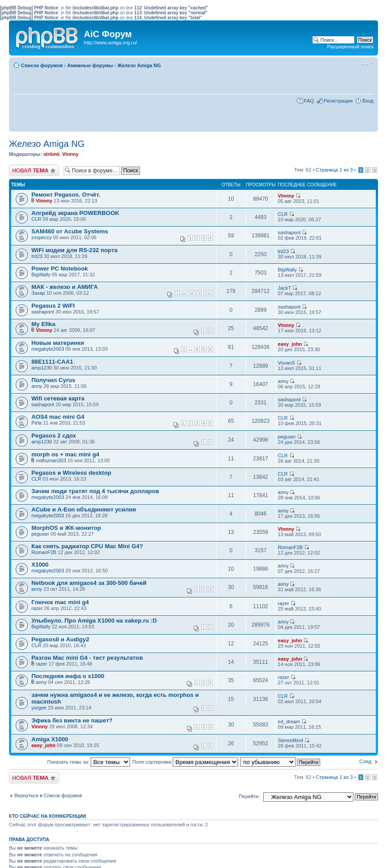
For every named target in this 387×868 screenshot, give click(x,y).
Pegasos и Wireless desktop (71, 473)
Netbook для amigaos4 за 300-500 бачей (89, 583)
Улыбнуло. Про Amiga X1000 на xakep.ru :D (94, 621)
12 (209, 293)
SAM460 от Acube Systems (70, 231)
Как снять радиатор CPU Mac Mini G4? (87, 546)
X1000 (40, 565)
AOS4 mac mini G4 (58, 417)
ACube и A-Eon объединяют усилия (84, 509)
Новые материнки (58, 343)
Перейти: (250, 796)
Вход (368, 101)
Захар (38, 293)
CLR (36, 219)
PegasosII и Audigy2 (60, 639)
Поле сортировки (185, 762)
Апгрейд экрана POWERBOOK (75, 213)
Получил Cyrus (53, 380)
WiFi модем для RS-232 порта (74, 250)
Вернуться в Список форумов (48, 795)
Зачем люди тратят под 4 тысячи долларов (95, 491)
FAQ (309, 101)
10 (191, 293)
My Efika (43, 324)
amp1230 (42, 368)
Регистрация (338, 101)
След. (366, 761)
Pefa (37, 423)
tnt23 (37, 256)
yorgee (39, 708)
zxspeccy (41, 237)
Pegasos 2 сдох (54, 436)
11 (200, 293)
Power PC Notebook (60, 269)
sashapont (289, 232)
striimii (51, 154)
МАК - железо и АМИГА (65, 287)
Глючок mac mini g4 (60, 602)
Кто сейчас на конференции (48, 816)
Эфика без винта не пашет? (72, 720)
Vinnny (70, 154)
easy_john (290, 344)
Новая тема (34, 170)
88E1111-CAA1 (52, 362)
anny (37, 386)
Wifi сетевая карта (58, 398)
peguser (287, 437)
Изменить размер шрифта (367, 64)
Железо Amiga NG (139, 65)
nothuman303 (51, 460)
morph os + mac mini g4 (65, 454)
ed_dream (289, 722)
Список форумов (42, 65)
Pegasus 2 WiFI (53, 306)
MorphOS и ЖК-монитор (66, 528)
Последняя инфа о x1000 (68, 676)
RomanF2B (44, 552)
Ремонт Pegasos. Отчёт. (66, 195)
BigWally (41, 275)
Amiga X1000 (50, 739)
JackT (285, 288)
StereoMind (291, 740)
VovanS (287, 363)
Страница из (334, 170)
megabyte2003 (48, 349)
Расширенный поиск (350, 47)
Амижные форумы (90, 65)
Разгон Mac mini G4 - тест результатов (87, 658)
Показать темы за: (89, 762)
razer (37, 608)
